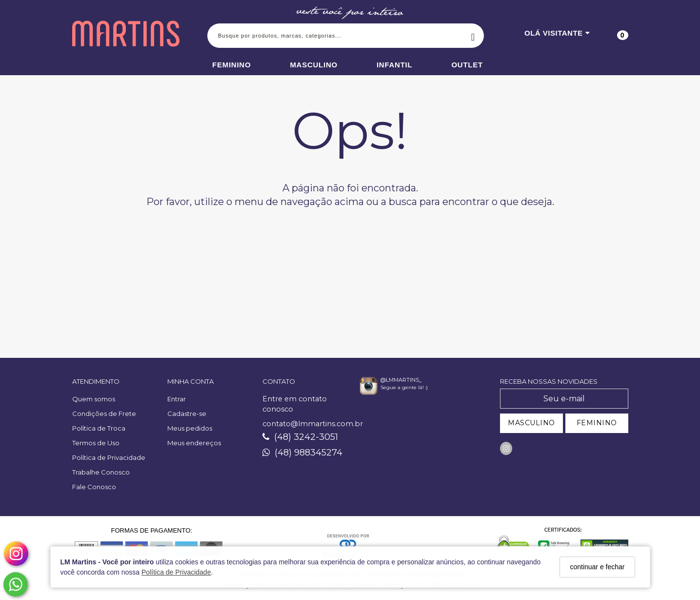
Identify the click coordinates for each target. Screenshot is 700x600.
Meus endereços (194, 443)
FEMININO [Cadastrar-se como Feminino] (597, 423)
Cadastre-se (187, 414)
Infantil (395, 65)
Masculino (314, 65)
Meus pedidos (190, 428)
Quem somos (94, 399)
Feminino (231, 65)
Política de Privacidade (176, 572)
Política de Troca (99, 428)
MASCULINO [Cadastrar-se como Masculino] (531, 423)
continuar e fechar (597, 567)
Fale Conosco (94, 487)
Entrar (177, 399)
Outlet (467, 65)
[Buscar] (473, 36)
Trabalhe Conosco (101, 472)
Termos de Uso (96, 443)
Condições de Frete (104, 414)
